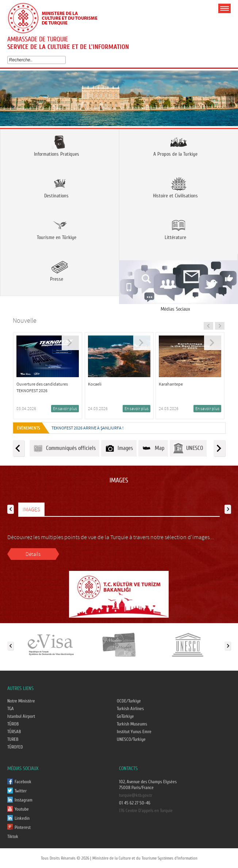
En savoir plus (65, 408)
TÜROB (13, 724)
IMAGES (31, 509)
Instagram (24, 800)
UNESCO (188, 448)
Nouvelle (25, 320)
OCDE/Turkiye (129, 701)
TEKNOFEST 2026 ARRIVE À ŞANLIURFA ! (87, 428)
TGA (11, 709)
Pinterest (23, 827)
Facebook (23, 782)
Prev (8, 101)
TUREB (13, 739)
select (65, 60)
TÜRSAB (14, 732)
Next (230, 101)
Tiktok (13, 837)
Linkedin (22, 818)
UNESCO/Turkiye (131, 739)
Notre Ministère (21, 701)
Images (119, 448)
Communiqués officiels (64, 448)
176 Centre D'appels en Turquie (146, 811)
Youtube (22, 809)
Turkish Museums (132, 724)
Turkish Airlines (130, 709)
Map (153, 448)
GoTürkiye (125, 716)
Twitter (21, 791)
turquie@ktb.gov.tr (136, 795)
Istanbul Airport (21, 716)
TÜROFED (15, 747)
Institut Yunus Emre (134, 732)
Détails (33, 554)
